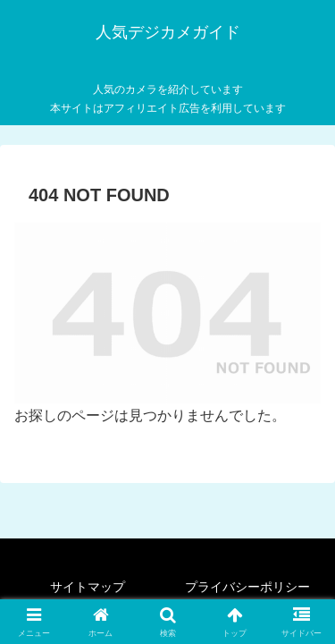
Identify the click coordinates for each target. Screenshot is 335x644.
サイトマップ (88, 587)
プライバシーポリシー (247, 587)
